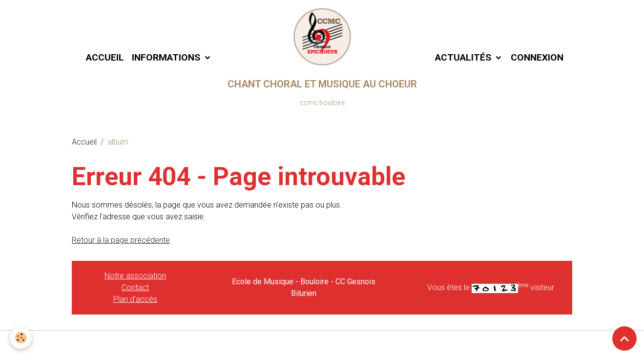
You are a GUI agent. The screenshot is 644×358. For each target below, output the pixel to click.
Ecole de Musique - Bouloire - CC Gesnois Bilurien (304, 287)
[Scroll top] (624, 338)
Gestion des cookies (322, 344)
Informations (167, 57)
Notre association (135, 276)
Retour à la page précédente (121, 240)
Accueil (105, 57)
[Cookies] (21, 338)
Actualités (463, 57)
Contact (135, 287)
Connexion (537, 57)
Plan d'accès (135, 299)
